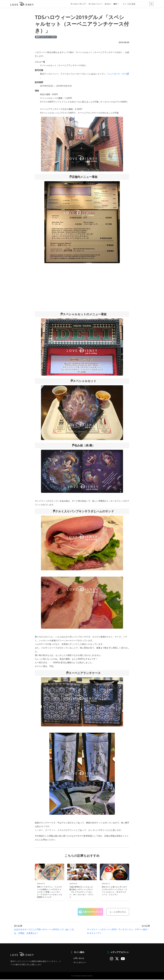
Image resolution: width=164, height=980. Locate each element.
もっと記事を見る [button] (118, 912)
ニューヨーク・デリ (118, 74)
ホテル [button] (107, 4)
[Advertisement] (82, 288)
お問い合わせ (79, 959)
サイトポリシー (80, 963)
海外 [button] (115, 4)
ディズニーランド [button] (78, 4)
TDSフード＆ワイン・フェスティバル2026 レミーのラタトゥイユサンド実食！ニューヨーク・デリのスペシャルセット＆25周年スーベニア (49, 892)
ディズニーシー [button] (95, 4)
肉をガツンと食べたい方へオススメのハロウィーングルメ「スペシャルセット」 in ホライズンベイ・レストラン (114, 891)
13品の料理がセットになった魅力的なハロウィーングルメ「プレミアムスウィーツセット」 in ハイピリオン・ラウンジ (81, 892)
